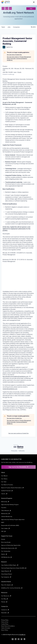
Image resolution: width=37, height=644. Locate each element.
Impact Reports (6, 571)
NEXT (3, 522)
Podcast (4, 602)
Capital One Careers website (11, 317)
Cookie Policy (5, 624)
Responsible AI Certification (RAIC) (10, 525)
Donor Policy (5, 630)
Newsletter (5, 613)
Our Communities (6, 551)
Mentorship (5, 502)
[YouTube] (19, 639)
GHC (3, 531)
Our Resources (6, 596)
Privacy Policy (5, 620)
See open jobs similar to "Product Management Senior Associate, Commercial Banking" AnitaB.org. (19, 58)
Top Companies (6, 577)
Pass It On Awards (7, 585)
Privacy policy (14, 451)
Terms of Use (5, 622)
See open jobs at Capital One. (14, 55)
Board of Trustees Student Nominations (13, 488)
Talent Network (6, 511)
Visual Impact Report (7, 574)
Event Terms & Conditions (8, 626)
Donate (3, 539)
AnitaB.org (22, 635)
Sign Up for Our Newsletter (18, 467)
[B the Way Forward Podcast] (24, 639)
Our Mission (4, 476)
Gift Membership (7, 557)
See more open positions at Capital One (18, 433)
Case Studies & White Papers (10, 565)
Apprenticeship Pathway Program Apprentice (13, 519)
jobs (9, 27)
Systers (4, 554)
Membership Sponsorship (9, 548)
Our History (4, 479)
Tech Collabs (6, 528)
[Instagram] (3, 8)
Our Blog (5, 599)
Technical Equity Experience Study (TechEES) (14, 568)
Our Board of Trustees (7, 485)
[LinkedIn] (10, 8)
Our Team (4, 482)
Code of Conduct (6, 628)
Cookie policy (22, 451)
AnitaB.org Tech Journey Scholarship (12, 588)
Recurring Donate (6, 542)
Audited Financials (7, 491)
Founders (4, 508)
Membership (6, 514)
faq (31, 9)
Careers (4, 494)
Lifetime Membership (7, 516)
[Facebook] (7, 8)
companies (16, 27)
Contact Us (5, 610)
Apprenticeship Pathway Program (10, 505)
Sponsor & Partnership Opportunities (11, 545)
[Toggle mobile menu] (34, 2)
